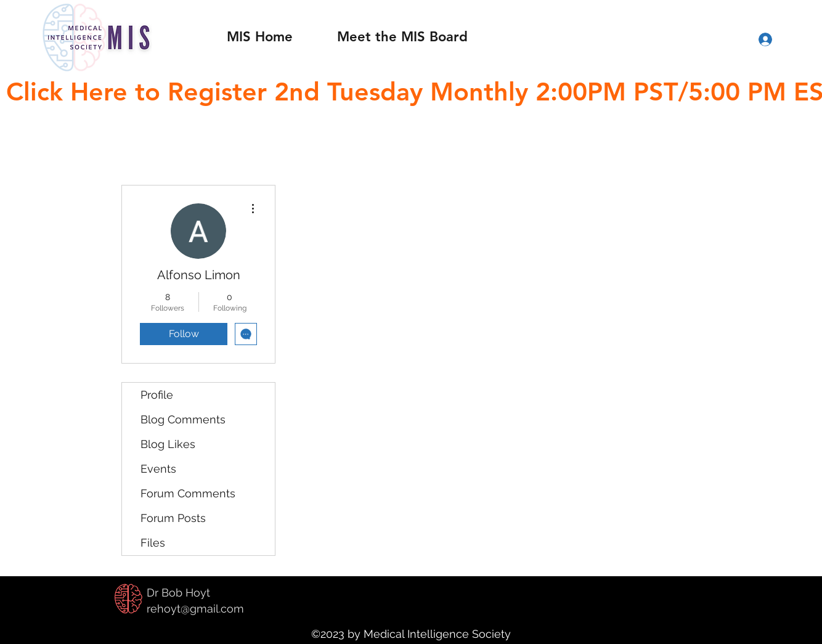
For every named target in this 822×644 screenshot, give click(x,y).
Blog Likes (168, 444)
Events (158, 469)
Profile (157, 395)
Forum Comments (188, 493)
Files (153, 543)
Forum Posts (173, 518)
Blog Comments (183, 419)
